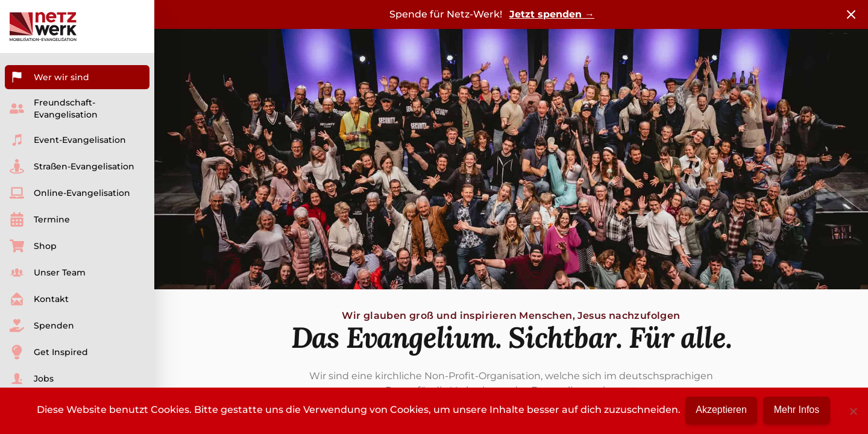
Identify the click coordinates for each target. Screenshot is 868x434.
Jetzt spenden (552, 14)
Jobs (32, 379)
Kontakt (39, 299)
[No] (853, 410)
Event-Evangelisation (68, 140)
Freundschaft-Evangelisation (54, 108)
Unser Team (48, 272)
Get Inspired (49, 352)
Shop (33, 246)
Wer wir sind (49, 77)
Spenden (42, 325)
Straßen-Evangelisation (72, 166)
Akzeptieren (721, 410)
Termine (40, 219)
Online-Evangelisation (70, 193)
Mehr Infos (800, 410)
